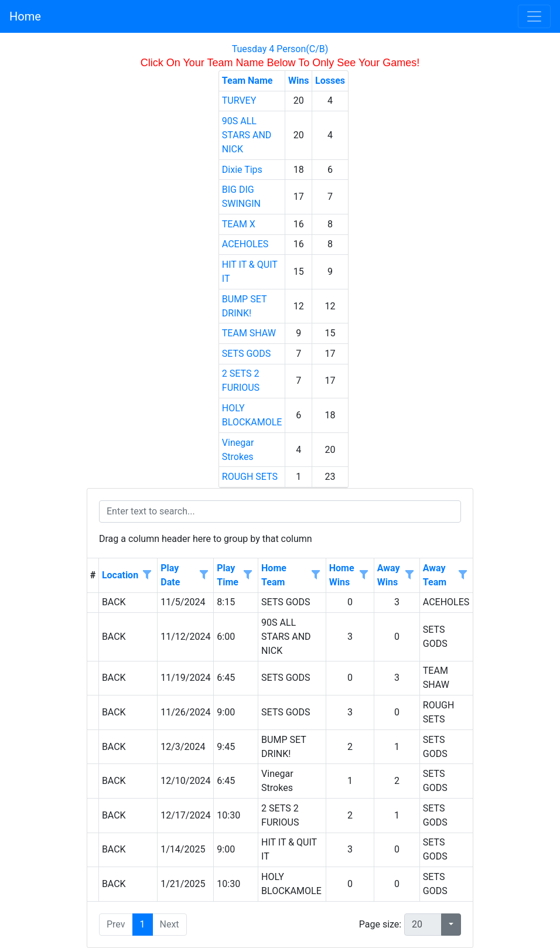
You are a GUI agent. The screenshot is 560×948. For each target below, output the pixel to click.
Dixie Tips (242, 170)
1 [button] (143, 924)
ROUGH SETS (250, 477)
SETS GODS (247, 354)
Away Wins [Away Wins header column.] (389, 575)
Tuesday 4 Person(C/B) (280, 49)
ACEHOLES (245, 244)
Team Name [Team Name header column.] (247, 81)
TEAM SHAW (249, 333)
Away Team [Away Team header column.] (435, 575)
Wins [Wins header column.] (298, 81)
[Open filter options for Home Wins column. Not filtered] (364, 575)
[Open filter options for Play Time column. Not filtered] (248, 575)
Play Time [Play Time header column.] (228, 575)
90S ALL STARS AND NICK (247, 135)
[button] (451, 925)
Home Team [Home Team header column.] (274, 575)
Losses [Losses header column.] (330, 81)
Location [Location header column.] (120, 575)
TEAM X (239, 224)
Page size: (380, 924)
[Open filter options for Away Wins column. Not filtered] (409, 575)
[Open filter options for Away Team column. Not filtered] (463, 575)
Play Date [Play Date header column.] (170, 575)
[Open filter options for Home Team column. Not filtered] (316, 575)
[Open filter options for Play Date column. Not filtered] (203, 575)
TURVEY (239, 100)
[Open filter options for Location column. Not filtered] (147, 575)
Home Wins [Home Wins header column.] (342, 575)
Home (25, 16)
